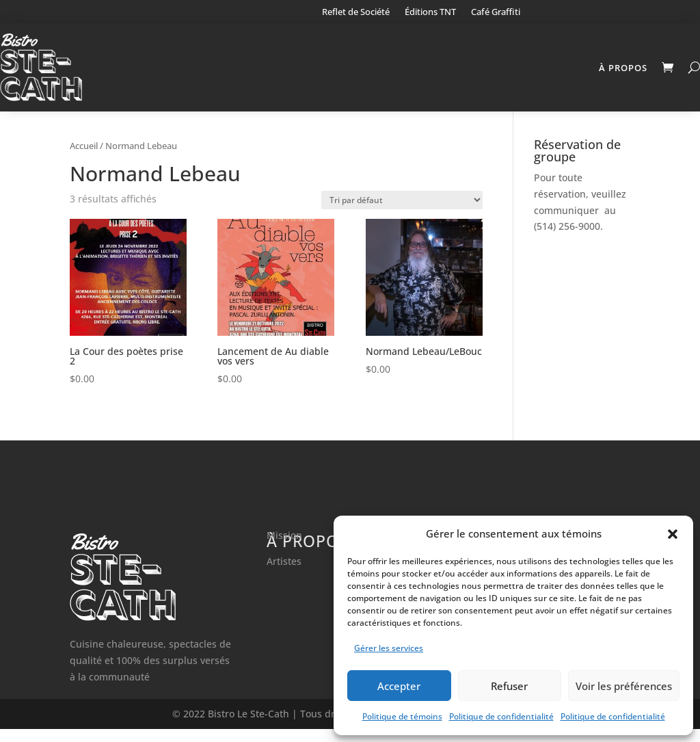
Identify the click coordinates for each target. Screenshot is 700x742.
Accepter (399, 686)
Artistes (284, 574)
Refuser (509, 686)
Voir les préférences (624, 686)
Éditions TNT (430, 12)
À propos (623, 68)
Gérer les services (389, 648)
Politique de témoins (402, 716)
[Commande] (402, 213)
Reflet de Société (356, 12)
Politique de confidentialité (501, 716)
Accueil (84, 159)
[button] (673, 534)
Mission (284, 548)
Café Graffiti (496, 12)
